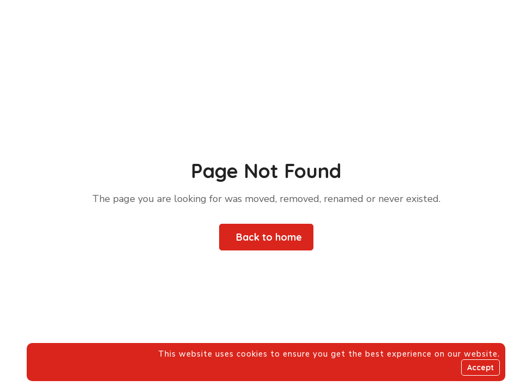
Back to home (269, 237)
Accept (480, 367)
